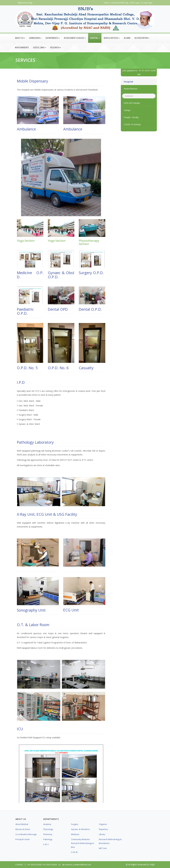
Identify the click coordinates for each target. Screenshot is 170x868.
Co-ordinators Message (26, 834)
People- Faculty (131, 117)
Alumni (127, 38)
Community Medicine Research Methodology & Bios (82, 843)
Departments (53, 38)
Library (102, 834)
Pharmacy (48, 834)
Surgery (75, 824)
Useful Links (40, 48)
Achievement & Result (75, 38)
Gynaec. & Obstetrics (80, 829)
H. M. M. (74, 852)
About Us (20, 38)
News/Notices (131, 89)
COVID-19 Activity (132, 124)
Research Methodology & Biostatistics (110, 841)
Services (129, 96)
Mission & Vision (23, 829)
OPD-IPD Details (132, 103)
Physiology (48, 829)
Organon (103, 824)
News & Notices (112, 38)
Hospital (95, 38)
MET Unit (103, 848)
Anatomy (47, 824)
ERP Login (135, 3)
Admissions (35, 38)
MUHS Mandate (22, 48)
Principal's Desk (23, 839)
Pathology (48, 839)
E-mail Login (147, 3)
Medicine (75, 834)
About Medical (22, 824)
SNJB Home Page (25, 3)
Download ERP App (120, 3)
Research (56, 48)
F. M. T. (46, 844)
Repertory (103, 829)
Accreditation (142, 38)
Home (106, 3)
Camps (127, 110)
